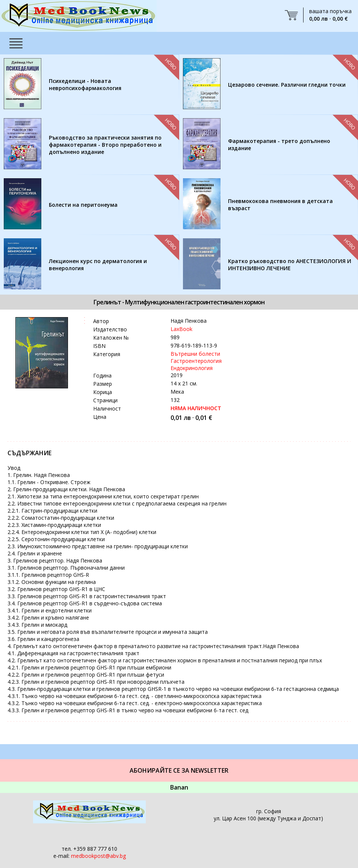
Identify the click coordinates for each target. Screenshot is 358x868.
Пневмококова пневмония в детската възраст (280, 205)
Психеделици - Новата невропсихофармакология (85, 84)
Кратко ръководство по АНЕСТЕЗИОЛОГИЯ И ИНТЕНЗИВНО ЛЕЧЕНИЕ (290, 265)
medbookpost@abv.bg (98, 856)
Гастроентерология (196, 361)
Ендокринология (192, 368)
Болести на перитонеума (83, 205)
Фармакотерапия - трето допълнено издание (279, 144)
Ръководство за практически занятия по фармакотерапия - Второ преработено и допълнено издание (105, 145)
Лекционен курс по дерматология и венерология (98, 265)
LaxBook (181, 329)
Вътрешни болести (195, 354)
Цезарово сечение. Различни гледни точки (287, 85)
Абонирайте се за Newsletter (179, 770)
